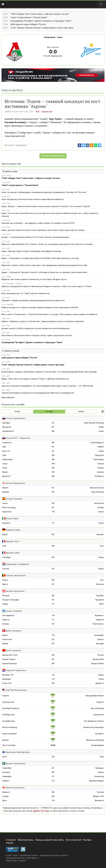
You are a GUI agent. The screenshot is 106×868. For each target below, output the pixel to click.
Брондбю (100, 644)
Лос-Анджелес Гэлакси (94, 721)
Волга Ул (6, 451)
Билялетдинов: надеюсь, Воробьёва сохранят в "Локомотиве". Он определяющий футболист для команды (49, 372)
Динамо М (7, 427)
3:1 (53, 600)
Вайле (5, 635)
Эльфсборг (7, 768)
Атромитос (99, 616)
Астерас (6, 624)
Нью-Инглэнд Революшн (93, 727)
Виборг (5, 644)
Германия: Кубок (13, 530)
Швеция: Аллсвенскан (16, 764)
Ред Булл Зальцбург (11, 600)
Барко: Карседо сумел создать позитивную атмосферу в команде (31, 251)
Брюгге (5, 584)
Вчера (17, 411)
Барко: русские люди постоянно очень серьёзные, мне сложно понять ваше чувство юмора (43, 230)
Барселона (7, 512)
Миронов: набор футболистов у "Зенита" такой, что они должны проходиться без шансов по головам (47, 244)
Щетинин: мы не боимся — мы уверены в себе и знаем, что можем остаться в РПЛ (38, 223)
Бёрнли (5, 488)
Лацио (101, 523)
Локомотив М (49, 37)
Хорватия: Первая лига (16, 670)
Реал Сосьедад (9, 508)
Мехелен (100, 584)
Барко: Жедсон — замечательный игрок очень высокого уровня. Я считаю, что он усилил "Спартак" (46, 206)
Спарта (101, 569)
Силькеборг (99, 635)
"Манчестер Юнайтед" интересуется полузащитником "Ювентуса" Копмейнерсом (38, 393)
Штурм (5, 604)
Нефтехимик (8, 460)
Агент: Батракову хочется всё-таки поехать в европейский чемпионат (33, 199)
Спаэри (5, 796)
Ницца (101, 557)
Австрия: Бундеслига (15, 591)
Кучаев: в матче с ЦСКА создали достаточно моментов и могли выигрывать (36, 328)
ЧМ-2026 (10, 305)
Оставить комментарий (53, 156)
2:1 (53, 423)
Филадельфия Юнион (95, 696)
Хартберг (100, 596)
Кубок (9, 277)
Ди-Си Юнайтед (97, 708)
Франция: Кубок (13, 553)
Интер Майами (98, 745)
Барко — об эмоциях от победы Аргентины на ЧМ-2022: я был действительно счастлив (40, 258)
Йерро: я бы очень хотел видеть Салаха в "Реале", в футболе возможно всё (35, 379)
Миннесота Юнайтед (95, 740)
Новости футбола (12, 90)
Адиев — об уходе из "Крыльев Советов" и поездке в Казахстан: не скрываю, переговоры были (44, 272)
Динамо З (100, 683)
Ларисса (6, 620)
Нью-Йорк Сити (8, 715)
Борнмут (6, 492)
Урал (4, 455)
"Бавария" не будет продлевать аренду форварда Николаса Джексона (33, 300)
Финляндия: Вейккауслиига (18, 752)
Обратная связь (25, 840)
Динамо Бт (99, 801)
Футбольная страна (29, 855)
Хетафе (101, 508)
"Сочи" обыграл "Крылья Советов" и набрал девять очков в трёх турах (42, 28)
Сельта (101, 512)
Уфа (4, 447)
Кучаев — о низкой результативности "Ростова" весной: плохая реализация (35, 237)
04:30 (53, 745)
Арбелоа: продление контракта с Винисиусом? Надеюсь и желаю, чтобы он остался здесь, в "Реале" (47, 286)
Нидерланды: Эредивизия (17, 564)
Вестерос (6, 772)
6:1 (53, 584)
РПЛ (8, 183)
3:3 (53, 772)
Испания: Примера (14, 499)
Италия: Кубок (12, 519)
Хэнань (101, 655)
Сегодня (49, 411)
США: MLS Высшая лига (16, 690)
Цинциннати (99, 715)
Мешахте (6, 792)
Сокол (5, 464)
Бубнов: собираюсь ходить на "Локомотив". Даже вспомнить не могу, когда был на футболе (43, 321)
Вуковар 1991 (8, 675)
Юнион (5, 580)
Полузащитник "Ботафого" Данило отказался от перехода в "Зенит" (41, 21)
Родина (101, 468)
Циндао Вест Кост (10, 655)
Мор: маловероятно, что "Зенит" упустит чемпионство (26, 293)
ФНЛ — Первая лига (44, 112)
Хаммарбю (7, 776)
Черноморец (98, 460)
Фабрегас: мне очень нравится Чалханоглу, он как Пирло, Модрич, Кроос (34, 279)
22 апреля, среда (10, 171)
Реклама (87, 840)
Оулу (102, 757)
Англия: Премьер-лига (15, 483)
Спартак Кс (7, 443)
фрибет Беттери (41, 811)
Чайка (101, 451)
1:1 (53, 523)
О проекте (11, 840)
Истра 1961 (7, 683)
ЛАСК (101, 604)
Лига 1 (9, 176)
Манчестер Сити (97, 488)
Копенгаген (7, 639)
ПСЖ (4, 546)
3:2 (53, 503)
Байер (5, 534)
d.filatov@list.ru (32, 858)
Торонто (6, 696)
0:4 (53, 464)
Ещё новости (8, 397)
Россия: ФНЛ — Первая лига (18, 438)
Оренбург (6, 423)
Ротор (5, 468)
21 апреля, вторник (11, 351)
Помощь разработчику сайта (49, 840)
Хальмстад (99, 776)
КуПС (4, 757)
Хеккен (101, 772)
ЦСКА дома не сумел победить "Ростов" (28, 24)
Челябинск (99, 476)
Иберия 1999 (98, 796)
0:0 (53, 431)
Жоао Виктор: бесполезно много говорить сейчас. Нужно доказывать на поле (37, 335)
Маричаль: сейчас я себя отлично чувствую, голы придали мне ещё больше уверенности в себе (44, 265)
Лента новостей (11, 164)
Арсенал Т (7, 476)
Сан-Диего (99, 734)
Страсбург (6, 557)
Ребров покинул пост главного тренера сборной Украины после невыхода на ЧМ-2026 (40, 307)
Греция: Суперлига (14, 611)
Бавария (100, 534)
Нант (102, 546)
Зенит (60, 37)
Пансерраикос (8, 616)
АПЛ (8, 298)
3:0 (53, 443)
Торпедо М (99, 455)
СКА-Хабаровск (97, 443)
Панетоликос (98, 624)
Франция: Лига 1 (13, 541)
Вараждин (7, 679)
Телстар (6, 569)
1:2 (53, 635)
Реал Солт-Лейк (9, 745)
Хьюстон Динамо (10, 734)
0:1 (53, 427)
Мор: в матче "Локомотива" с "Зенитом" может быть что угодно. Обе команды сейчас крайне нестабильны (50, 314)
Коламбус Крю (8, 721)
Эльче (5, 503)
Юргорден (100, 768)
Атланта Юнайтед (10, 727)
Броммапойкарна (96, 781)
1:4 (53, 616)
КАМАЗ (101, 447)
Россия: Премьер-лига (53, 56)
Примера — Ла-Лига (14, 284)
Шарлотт (100, 702)
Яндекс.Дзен (12, 861)
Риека (101, 679)
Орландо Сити (8, 702)
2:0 (53, 455)
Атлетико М (99, 503)
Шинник (100, 472)
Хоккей (9, 843)
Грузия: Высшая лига (15, 788)
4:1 (53, 569)
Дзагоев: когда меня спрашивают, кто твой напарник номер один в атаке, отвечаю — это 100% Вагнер (47, 386)
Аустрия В (100, 600)
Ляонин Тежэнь (9, 659)
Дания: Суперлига (14, 631)
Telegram (22, 861)
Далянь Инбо (98, 659)
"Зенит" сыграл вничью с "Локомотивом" (29, 17)
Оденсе (100, 639)
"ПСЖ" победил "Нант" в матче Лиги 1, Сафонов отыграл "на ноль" (40, 14)
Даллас (6, 740)
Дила (4, 801)
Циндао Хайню (97, 664)
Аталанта (6, 523)
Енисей (101, 464)
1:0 (53, 512)
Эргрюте (6, 781)
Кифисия (100, 620)
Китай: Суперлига (13, 650)
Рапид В (6, 596)
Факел (5, 472)
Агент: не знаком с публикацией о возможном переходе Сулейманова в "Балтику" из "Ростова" (44, 192)
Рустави (100, 792)
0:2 (53, 534)
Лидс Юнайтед (98, 492)
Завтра (81, 411)
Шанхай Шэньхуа (10, 664)
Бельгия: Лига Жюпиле (16, 576)
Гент (102, 580)
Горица (101, 675)
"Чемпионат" (21, 145)
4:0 (53, 460)
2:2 (53, 472)
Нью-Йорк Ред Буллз (11, 708)
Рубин (101, 427)
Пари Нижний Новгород (94, 423)
